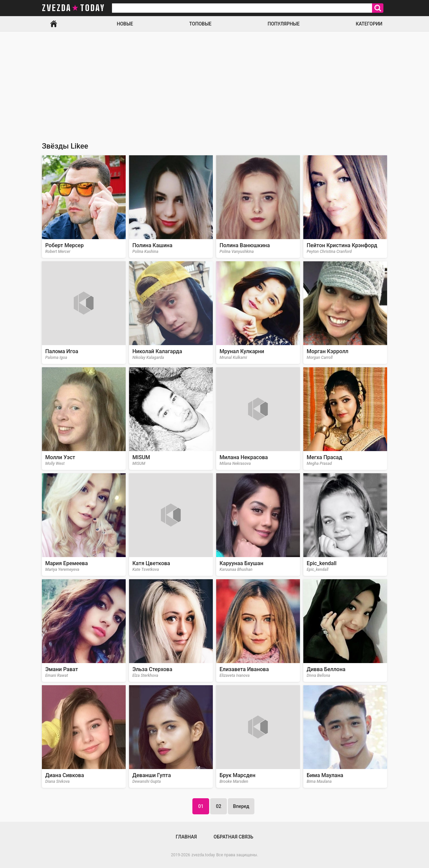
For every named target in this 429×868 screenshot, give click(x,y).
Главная (54, 24)
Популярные (283, 24)
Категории (369, 24)
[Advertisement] (214, 82)
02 (219, 806)
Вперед (241, 806)
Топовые (200, 24)
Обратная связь (233, 837)
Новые (125, 24)
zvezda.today (203, 855)
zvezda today (73, 8)
